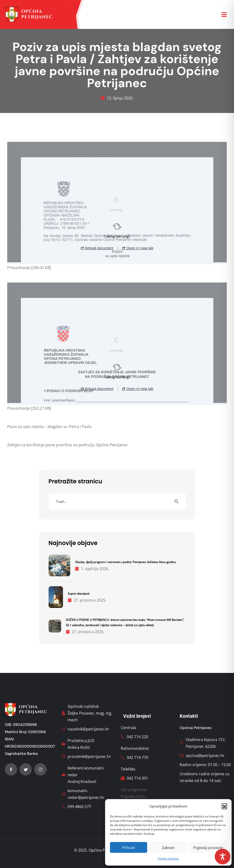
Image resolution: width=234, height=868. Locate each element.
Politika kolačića (168, 858)
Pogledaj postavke (208, 848)
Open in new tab (138, 248)
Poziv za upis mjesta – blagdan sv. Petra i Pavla (49, 427)
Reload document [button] (97, 248)
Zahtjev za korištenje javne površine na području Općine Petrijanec (68, 445)
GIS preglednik (134, 790)
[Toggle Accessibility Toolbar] (223, 857)
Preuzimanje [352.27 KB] (29, 408)
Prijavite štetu (133, 796)
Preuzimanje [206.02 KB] (29, 268)
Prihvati (129, 848)
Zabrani (168, 848)
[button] (224, 806)
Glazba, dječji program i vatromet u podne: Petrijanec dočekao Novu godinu (125, 562)
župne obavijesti (79, 594)
